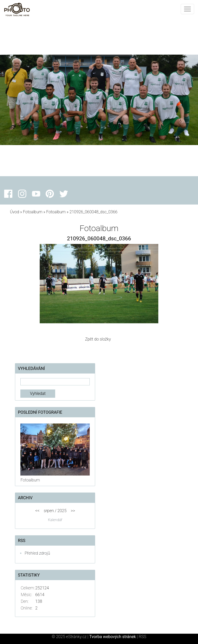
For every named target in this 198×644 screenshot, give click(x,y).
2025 (62, 511)
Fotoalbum (33, 212)
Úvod (14, 212)
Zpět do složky (98, 339)
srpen (49, 511)
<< (37, 511)
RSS (142, 637)
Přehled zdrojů (37, 553)
